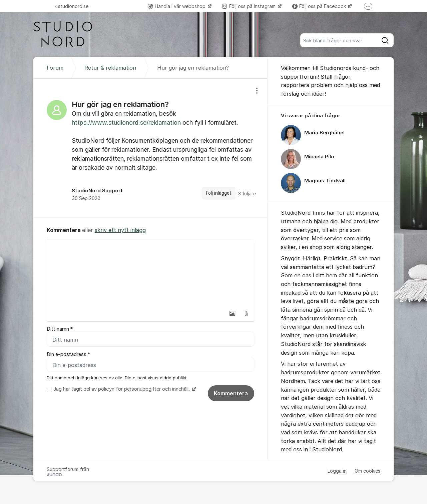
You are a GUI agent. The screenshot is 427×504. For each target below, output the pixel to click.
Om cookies (367, 471)
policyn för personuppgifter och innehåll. (145, 389)
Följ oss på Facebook (320, 6)
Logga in (337, 471)
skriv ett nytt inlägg (120, 230)
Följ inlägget (219, 193)
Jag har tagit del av (124, 389)
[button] (232, 313)
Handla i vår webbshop (177, 6)
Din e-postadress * (68, 354)
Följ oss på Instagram (250, 6)
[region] (150, 148)
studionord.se (72, 6)
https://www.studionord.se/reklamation (126, 122)
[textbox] (150, 273)
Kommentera (231, 393)
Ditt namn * (60, 329)
